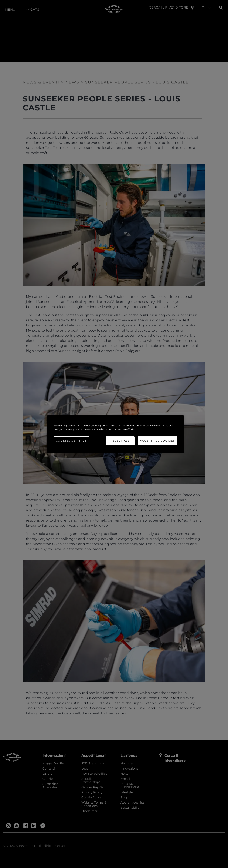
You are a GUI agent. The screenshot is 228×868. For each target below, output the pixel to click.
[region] (116, 434)
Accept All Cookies (158, 441)
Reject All (120, 441)
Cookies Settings (71, 441)
